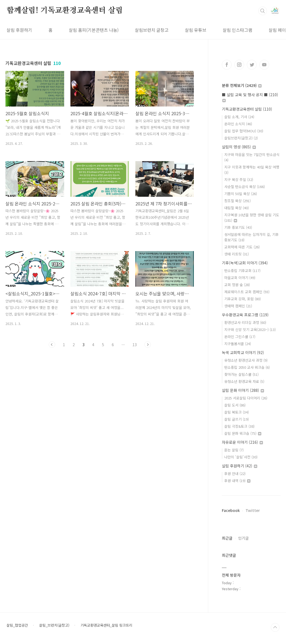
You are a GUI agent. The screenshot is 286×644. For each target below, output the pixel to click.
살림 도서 (235, 405)
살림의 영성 (239, 147)
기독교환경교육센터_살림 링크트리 (106, 625)
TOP (275, 627)
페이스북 (227, 65)
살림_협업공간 (17, 625)
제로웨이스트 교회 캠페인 (247, 292)
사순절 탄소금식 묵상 (245, 187)
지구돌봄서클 (238, 344)
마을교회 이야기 (240, 278)
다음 (148, 345)
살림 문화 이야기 (243, 390)
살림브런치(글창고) (241, 138)
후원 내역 (237, 481)
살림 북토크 (237, 412)
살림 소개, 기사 (239, 117)
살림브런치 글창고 (152, 30)
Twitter (253, 510)
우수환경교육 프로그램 (245, 315)
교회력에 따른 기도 (242, 247)
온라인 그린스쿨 (240, 337)
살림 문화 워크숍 (243, 433)
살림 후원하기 (19, 30)
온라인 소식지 (238, 124)
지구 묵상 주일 (239, 179)
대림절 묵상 (237, 208)
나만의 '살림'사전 (241, 457)
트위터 (252, 65)
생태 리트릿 (237, 254)
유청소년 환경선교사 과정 (246, 360)
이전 (52, 345)
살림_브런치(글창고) (54, 625)
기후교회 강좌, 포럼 (243, 299)
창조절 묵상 (237, 201)
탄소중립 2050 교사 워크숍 (247, 367)
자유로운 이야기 (242, 442)
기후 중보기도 (238, 227)
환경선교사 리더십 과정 (245, 322)
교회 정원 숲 (237, 285)
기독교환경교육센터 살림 (247, 109)
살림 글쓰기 (237, 419)
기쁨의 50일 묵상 (241, 194)
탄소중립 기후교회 (242, 271)
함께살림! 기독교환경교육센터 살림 (65, 11)
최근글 (227, 538)
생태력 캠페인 (238, 306)
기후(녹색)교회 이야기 (245, 263)
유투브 (264, 65)
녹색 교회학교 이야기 (243, 352)
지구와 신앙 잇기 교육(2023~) (250, 329)
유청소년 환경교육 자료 (244, 381)
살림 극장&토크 (239, 426)
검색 (263, 11)
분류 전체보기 (242, 85)
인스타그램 (239, 65)
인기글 (243, 538)
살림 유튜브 (196, 30)
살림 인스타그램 (237, 30)
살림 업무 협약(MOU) (244, 131)
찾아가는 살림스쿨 (241, 374)
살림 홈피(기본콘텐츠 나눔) (94, 30)
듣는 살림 (234, 450)
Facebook (231, 510)
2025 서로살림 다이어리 (246, 398)
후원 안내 (235, 473)
